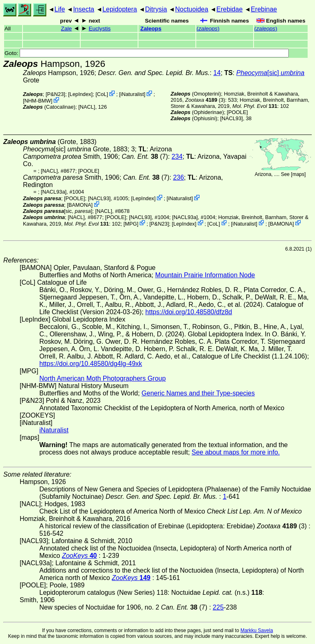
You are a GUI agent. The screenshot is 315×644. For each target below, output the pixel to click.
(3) (205, 100)
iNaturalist (132, 94)
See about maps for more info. (236, 452)
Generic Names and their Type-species (198, 393)
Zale (66, 29)
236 (178, 177)
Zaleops (151, 29)
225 (218, 607)
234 (177, 156)
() (208, 29)
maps (298, 174)
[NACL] (87, 107)
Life (60, 9)
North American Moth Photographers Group (103, 378)
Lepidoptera (120, 9)
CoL (102, 94)
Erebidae (229, 9)
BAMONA (80, 205)
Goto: (147, 53)
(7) (145, 156)
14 (217, 73)
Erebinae (264, 9)
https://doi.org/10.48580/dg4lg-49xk (91, 364)
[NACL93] (231, 118)
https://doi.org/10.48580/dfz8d (189, 312)
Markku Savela (257, 630)
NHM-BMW (38, 101)
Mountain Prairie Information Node (205, 275)
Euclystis (100, 29)
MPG (131, 223)
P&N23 (56, 94)
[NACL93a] (54, 192)
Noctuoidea (191, 9)
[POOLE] (237, 112)
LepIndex (80, 94)
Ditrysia (156, 9)
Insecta (84, 9)
